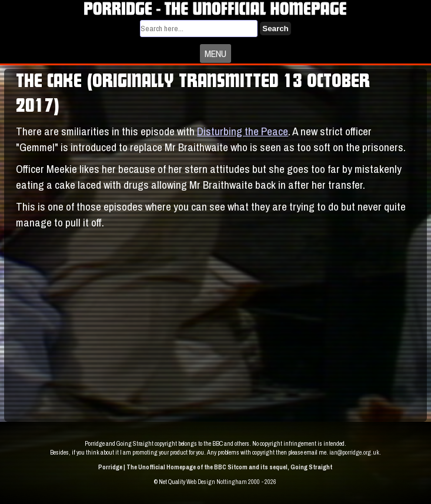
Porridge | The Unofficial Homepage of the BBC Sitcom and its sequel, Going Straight (215, 467)
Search (275, 29)
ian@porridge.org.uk (354, 452)
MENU (215, 54)
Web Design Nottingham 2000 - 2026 (231, 482)
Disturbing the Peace (243, 131)
